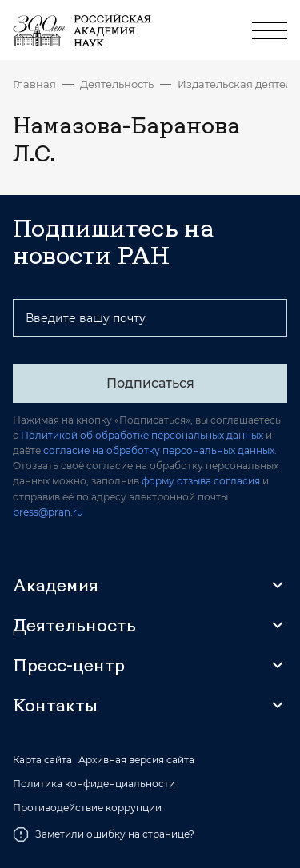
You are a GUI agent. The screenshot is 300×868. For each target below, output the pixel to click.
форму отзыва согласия (201, 481)
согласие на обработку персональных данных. (160, 450)
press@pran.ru (48, 512)
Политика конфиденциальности (94, 784)
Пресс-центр (69, 665)
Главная (34, 84)
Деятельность (117, 84)
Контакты (55, 705)
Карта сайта (42, 760)
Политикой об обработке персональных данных (142, 435)
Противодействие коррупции (87, 808)
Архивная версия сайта (136, 760)
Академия (56, 585)
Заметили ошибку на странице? (104, 834)
